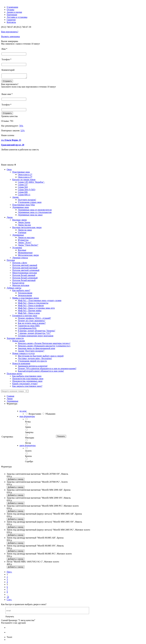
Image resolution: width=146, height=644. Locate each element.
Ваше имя (7, 95)
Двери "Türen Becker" (28, 246)
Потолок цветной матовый (25, 269)
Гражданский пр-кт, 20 (13, 146)
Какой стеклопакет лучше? (25, 384)
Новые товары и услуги (23, 354)
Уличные (22, 233)
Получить (10, 617)
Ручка (28, 422)
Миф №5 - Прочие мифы (30, 311)
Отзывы (10, 10)
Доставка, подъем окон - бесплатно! (35, 359)
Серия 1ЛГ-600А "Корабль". (31, 183)
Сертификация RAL (27, 329)
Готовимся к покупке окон (25, 316)
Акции (15, 198)
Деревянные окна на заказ (30, 216)
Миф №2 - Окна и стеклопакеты (33, 304)
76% (21, 127)
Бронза (28, 457)
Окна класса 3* (25, 178)
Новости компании (21, 364)
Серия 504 (23, 188)
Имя (4, 49)
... (8, 595)
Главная (10, 397)
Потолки (11, 261)
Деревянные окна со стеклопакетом (35, 213)
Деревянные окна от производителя (35, 211)
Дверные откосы (20, 258)
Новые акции (19, 342)
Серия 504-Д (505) (27, 190)
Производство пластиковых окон (28, 379)
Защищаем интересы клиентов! (33, 367)
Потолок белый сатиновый (25, 279)
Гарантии (11, 20)
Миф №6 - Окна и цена (29, 314)
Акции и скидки (14, 12)
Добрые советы (14, 289)
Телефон (6, 59)
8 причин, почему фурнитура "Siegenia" (37, 332)
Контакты (11, 22)
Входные (22, 251)
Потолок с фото (20, 263)
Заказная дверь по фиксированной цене (36, 349)
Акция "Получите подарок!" (31, 352)
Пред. (9, 573)
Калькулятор (18, 284)
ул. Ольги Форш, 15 (11, 141)
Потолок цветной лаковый (25, 266)
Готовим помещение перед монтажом (36, 337)
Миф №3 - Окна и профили (31, 306)
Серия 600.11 (24, 195)
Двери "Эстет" (25, 243)
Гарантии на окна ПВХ (29, 326)
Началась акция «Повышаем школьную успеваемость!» (44, 347)
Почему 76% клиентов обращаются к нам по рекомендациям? (47, 369)
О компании (12, 7)
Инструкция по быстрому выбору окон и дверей (41, 357)
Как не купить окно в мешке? (32, 324)
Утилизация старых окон (30, 203)
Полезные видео (14, 374)
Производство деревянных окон (27, 382)
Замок (28, 428)
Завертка (29, 433)
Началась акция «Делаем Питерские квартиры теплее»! (44, 344)
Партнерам (12, 15)
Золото (28, 452)
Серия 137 (23, 185)
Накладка (30, 438)
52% (23, 131)
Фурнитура (23, 241)
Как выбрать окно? (21, 291)
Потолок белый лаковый (24, 276)
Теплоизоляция (25, 294)
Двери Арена (24, 223)
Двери (10, 218)
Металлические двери (28, 256)
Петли (28, 444)
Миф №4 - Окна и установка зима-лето (36, 309)
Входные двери (19, 221)
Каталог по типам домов (24, 180)
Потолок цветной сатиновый (26, 271)
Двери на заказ (25, 231)
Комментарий (8, 70)
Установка (17, 248)
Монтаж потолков (21, 286)
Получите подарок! (27, 201)
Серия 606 (23, 193)
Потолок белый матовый (24, 281)
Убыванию (50, 415)
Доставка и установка (17, 17)
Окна (9, 170)
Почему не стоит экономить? (32, 321)
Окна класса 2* (25, 175)
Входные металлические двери (27, 228)
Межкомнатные (25, 253)
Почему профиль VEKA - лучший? (34, 319)
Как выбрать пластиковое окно (27, 377)
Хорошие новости (15, 339)
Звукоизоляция (25, 296)
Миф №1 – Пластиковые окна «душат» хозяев (40, 301)
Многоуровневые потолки (25, 274)
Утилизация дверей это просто (32, 362)
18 (8, 598)
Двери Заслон (24, 226)
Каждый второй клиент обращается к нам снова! (41, 372)
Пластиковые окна (21, 173)
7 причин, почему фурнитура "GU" (34, 334)
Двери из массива (26, 238)
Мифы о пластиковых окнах (26, 299)
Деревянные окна (21, 208)
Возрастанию (35, 415)
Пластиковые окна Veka (24, 206)
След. (9, 600)
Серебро (29, 462)
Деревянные (18, 236)
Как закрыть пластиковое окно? (27, 387)
